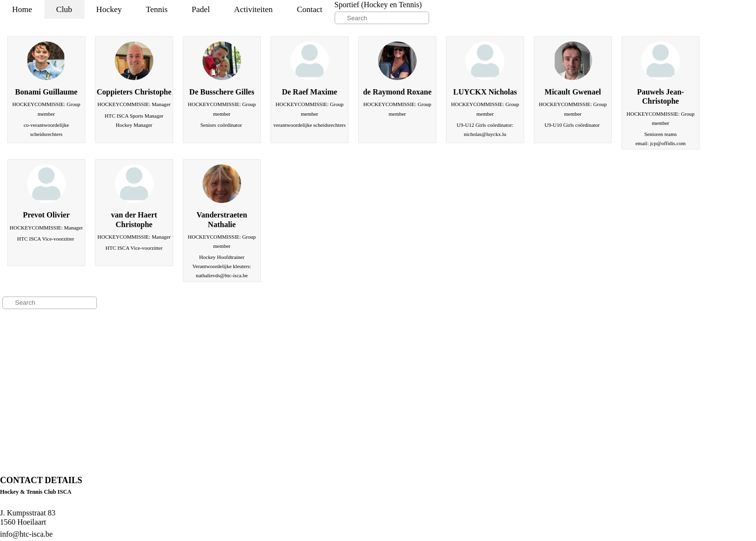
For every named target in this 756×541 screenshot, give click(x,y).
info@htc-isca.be (26, 534)
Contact (310, 9)
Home (22, 9)
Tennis (156, 9)
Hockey (109, 9)
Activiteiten (253, 9)
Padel (201, 9)
